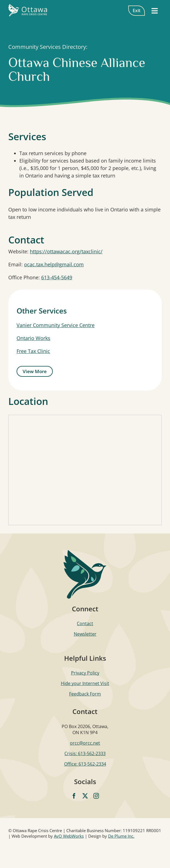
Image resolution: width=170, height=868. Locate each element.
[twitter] (85, 796)
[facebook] (74, 796)
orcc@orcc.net (85, 743)
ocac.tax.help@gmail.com (54, 264)
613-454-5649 (57, 277)
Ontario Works (33, 338)
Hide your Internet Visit (85, 683)
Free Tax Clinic (33, 351)
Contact (85, 623)
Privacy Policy (85, 673)
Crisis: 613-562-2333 (85, 753)
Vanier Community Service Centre (56, 325)
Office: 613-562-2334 (85, 764)
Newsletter (85, 634)
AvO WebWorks (69, 836)
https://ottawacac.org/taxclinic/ (66, 251)
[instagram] (96, 796)
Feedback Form (85, 694)
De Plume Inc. (121, 836)
